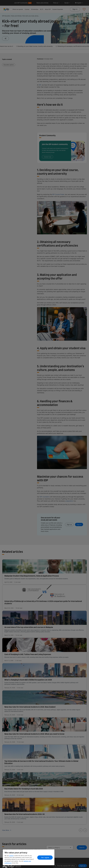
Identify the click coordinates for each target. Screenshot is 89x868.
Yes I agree (45, 857)
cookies (11, 856)
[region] (29, 857)
